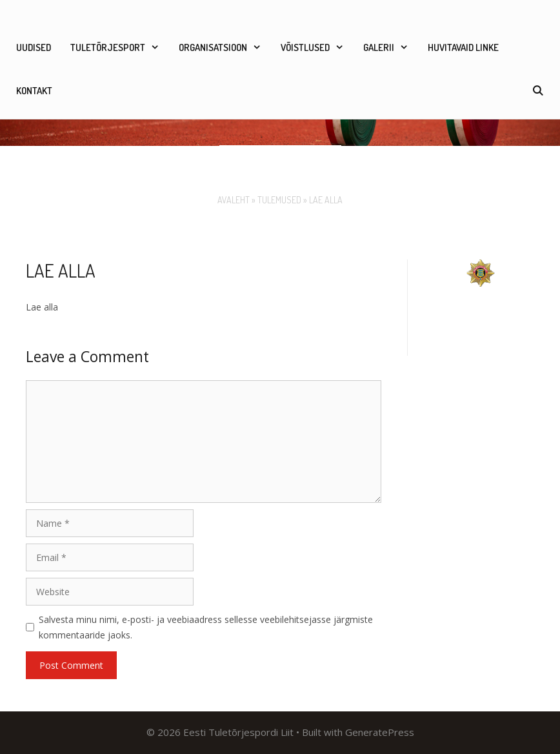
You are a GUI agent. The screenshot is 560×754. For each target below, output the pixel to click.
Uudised (34, 47)
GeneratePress (380, 732)
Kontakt (34, 91)
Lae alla (42, 307)
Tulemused (279, 200)
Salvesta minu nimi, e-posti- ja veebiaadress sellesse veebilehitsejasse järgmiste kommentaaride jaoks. (206, 627)
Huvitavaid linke (463, 47)
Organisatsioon (225, 47)
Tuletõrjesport (120, 47)
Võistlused (317, 47)
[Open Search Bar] (538, 91)
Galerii (391, 47)
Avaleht (234, 200)
